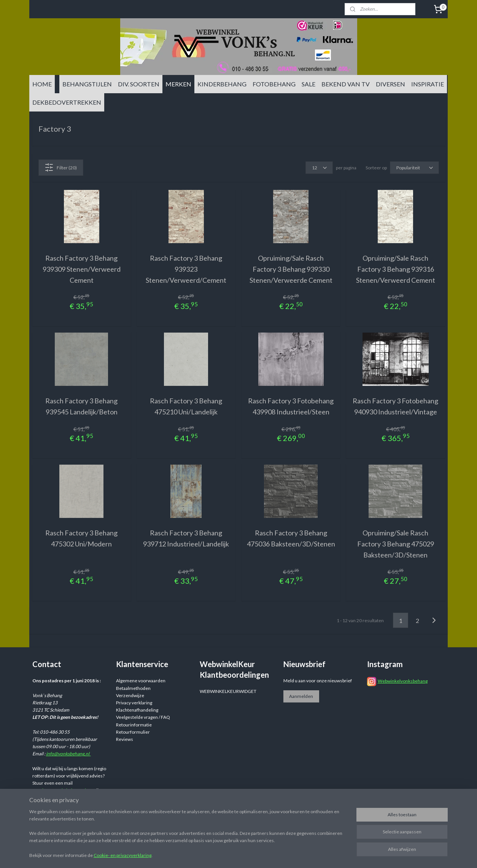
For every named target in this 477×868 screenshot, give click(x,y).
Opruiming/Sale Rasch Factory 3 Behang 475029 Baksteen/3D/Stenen (396, 544)
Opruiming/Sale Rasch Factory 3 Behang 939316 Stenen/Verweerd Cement (396, 269)
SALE (308, 84)
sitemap (284, 854)
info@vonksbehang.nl (68, 754)
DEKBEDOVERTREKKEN (67, 102)
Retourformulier (133, 732)
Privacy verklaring (134, 703)
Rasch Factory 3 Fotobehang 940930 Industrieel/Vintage (395, 406)
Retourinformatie (134, 725)
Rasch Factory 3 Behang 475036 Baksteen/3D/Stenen (291, 538)
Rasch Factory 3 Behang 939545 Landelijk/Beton (81, 406)
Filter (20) (61, 167)
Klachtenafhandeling (137, 710)
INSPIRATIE (428, 84)
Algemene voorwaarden (141, 681)
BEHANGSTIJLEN (87, 84)
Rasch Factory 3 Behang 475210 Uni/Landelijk (186, 406)
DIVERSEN (390, 84)
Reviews (125, 739)
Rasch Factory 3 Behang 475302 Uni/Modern (81, 538)
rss (297, 854)
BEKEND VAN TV (346, 84)
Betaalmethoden (133, 688)
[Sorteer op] (414, 168)
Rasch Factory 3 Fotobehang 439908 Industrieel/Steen (291, 406)
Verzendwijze (130, 695)
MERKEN (178, 84)
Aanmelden (301, 696)
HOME (42, 84)
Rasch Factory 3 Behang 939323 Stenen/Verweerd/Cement (186, 269)
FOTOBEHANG (274, 84)
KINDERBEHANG (222, 84)
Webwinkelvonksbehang (403, 681)
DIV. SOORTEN (139, 84)
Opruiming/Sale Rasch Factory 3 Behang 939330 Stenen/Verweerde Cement (291, 269)
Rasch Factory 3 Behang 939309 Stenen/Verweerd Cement (82, 269)
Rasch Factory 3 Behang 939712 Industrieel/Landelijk (186, 538)
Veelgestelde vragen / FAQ (143, 717)
